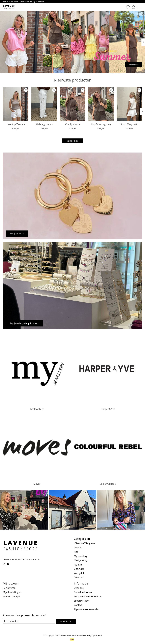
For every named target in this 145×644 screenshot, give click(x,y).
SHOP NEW (134, 64)
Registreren (9, 588)
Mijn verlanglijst (11, 596)
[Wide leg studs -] (44, 104)
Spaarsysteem (81, 601)
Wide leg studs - (44, 124)
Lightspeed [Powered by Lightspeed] (97, 635)
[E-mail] (29, 621)
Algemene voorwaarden (87, 609)
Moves (37, 484)
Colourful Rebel (108, 484)
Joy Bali (78, 565)
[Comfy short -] (72, 104)
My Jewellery (37, 409)
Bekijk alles (72, 141)
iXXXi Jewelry (81, 560)
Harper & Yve (108, 409)
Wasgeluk (79, 573)
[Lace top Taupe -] (16, 104)
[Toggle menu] (139, 7)
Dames (78, 548)
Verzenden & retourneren (88, 596)
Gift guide (79, 569)
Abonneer (66, 621)
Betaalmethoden (83, 592)
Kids (76, 552)
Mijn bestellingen (12, 592)
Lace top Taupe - (16, 124)
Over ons (79, 577)
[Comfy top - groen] (101, 104)
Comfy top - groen (101, 124)
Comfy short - (73, 124)
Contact (78, 605)
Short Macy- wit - (129, 124)
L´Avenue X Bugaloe (85, 543)
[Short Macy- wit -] (129, 104)
